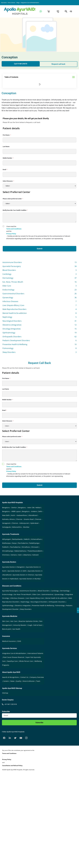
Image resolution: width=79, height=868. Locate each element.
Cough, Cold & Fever (35, 625)
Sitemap (5, 693)
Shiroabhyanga (8, 551)
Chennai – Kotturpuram (20, 523)
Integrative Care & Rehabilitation (30, 3)
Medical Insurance (9, 641)
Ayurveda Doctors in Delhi (17, 571)
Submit (40, 249)
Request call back (58, 64)
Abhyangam (7, 539)
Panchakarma (23, 543)
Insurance (4, 3)
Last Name (6, 147)
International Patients (35, 653)
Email (4, 170)
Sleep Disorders (26, 609)
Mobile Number (7, 158)
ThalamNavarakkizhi (35, 551)
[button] (73, 77)
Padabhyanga (34, 543)
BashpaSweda (17, 539)
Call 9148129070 (21, 64)
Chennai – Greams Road (25, 519)
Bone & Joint (7, 629)
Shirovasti (35, 547)
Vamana (14, 555)
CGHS (19, 641)
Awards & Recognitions (11, 677)
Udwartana (27, 555)
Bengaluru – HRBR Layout (11, 511)
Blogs (18, 3)
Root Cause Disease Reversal (14, 657)
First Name (6, 135)
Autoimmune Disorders (28, 591)
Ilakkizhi (27, 539)
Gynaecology (59, 594)
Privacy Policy (11, 234)
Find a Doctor (12, 3)
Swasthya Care (13, 661)
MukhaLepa (6, 543)
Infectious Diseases (17, 598)
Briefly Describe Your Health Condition (15, 210)
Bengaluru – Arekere (29, 511)
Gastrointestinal (47, 594)
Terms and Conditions (14, 229)
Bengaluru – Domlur (9, 508)
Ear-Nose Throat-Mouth (22, 594)
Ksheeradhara (36, 539)
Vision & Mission (29, 681)
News (13, 681)
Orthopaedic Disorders (57, 602)
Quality (19, 681)
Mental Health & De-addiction (56, 598)
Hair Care (14, 621)
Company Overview (37, 677)
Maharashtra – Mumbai (21, 527)
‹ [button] (78, 610)
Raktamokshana (20, 551)
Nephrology (25, 602)
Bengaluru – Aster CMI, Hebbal (29, 508)
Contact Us (25, 677)
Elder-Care (36, 594)
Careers (6, 681)
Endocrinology (7, 594)
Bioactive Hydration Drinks (28, 621)
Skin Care (6, 621)
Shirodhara (26, 547)
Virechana (6, 555)
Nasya (14, 543)
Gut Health (16, 629)
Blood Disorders (44, 591)
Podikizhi (5, 547)
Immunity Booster (20, 625)
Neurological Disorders (39, 602)
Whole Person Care (26, 661)
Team (38, 681)
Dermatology (65, 591)
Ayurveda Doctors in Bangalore (13, 567)
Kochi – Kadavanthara (19, 515)
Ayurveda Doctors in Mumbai (30, 579)
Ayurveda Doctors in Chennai (23, 575)
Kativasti (36, 555)
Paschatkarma (15, 547)
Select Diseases (8, 181)
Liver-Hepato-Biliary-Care (35, 598)
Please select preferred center (12, 199)
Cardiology (55, 591)
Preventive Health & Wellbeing (43, 605)
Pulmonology (60, 605)
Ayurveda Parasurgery (10, 591)
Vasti (20, 555)
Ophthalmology (8, 605)
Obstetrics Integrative (23, 605)
